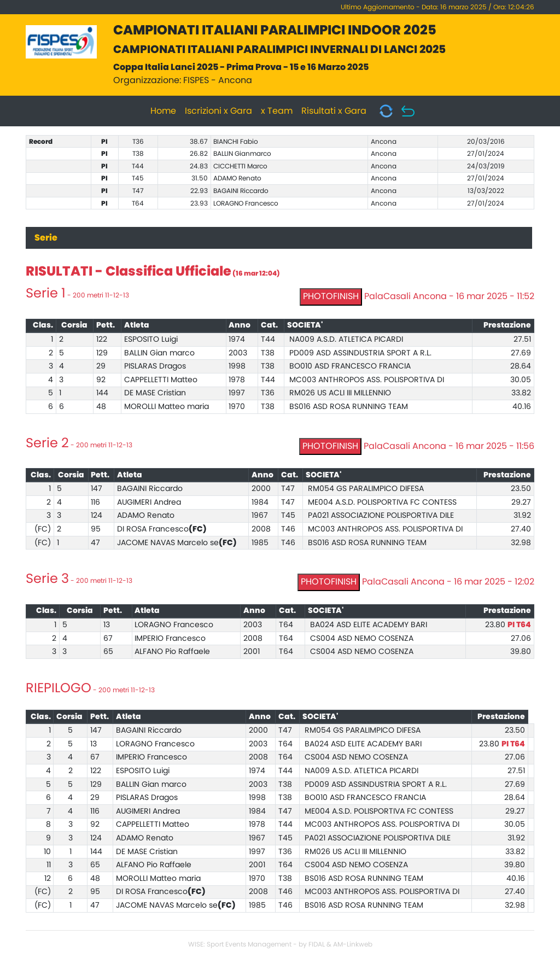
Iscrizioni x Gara (218, 111)
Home (163, 111)
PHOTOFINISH (331, 296)
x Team (277, 111)
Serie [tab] (46, 238)
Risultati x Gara (334, 111)
